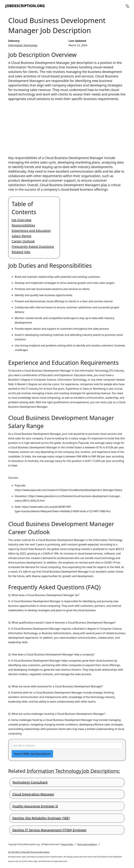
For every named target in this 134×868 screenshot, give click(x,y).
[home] (25, 6)
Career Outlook (23, 241)
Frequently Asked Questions (33, 247)
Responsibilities (23, 225)
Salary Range (21, 236)
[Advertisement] (67, 125)
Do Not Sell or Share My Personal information (29, 852)
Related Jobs (21, 252)
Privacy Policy (67, 844)
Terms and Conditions (87, 844)
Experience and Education (31, 231)
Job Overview (21, 220)
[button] (127, 6)
